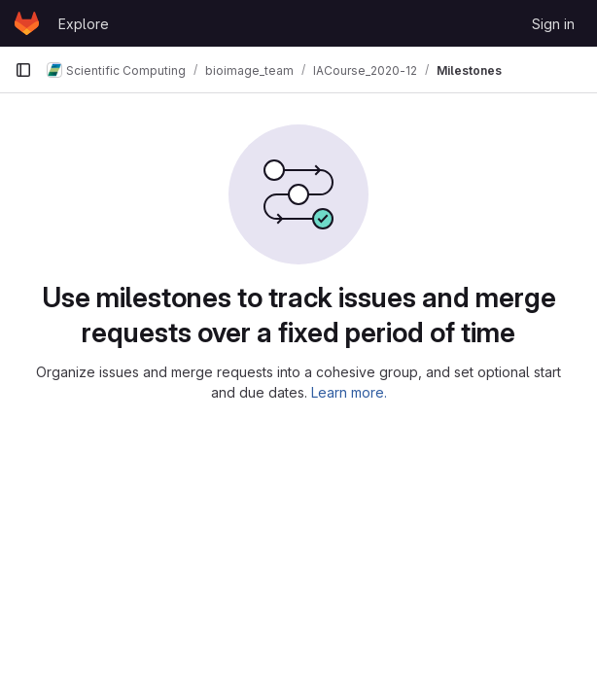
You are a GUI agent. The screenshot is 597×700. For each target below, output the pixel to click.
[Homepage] (27, 23)
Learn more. (349, 392)
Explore (84, 24)
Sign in (553, 24)
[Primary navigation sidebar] (23, 70)
